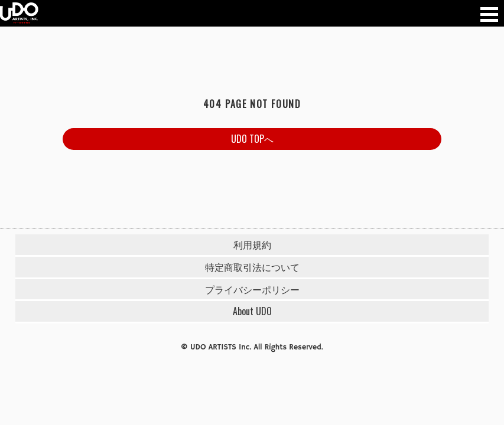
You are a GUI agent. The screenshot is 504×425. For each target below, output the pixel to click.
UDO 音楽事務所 (19, 13)
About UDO (252, 311)
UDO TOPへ (252, 139)
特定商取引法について (252, 267)
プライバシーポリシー (252, 289)
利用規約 (252, 244)
